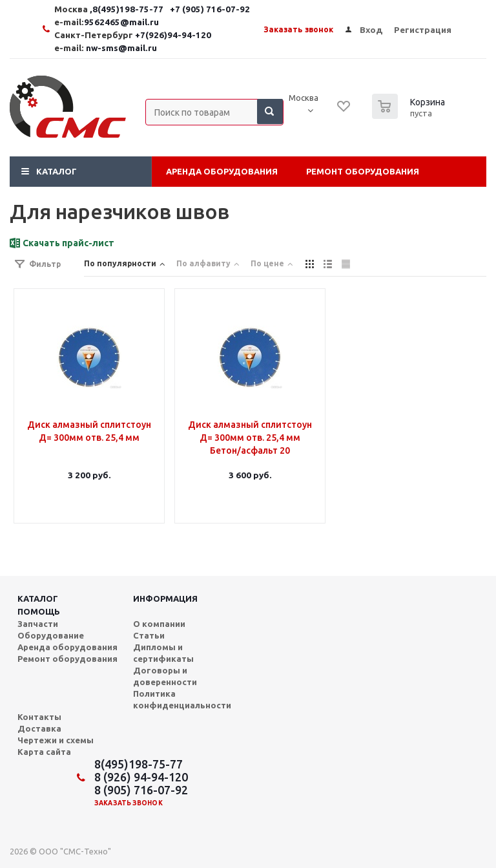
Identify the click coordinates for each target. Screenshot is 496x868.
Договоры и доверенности (165, 676)
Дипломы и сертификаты (163, 653)
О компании (159, 624)
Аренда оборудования (222, 171)
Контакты (39, 717)
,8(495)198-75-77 (128, 9)
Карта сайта (44, 752)
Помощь (39, 611)
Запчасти (38, 624)
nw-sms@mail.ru (121, 48)
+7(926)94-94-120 (173, 35)
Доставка (39, 728)
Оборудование (51, 635)
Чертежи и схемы (56, 740)
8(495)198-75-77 (139, 764)
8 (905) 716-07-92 (141, 790)
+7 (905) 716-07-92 (210, 9)
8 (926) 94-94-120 (141, 777)
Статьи (149, 635)
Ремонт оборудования (363, 171)
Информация (165, 598)
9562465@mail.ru (121, 22)
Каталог (57, 171)
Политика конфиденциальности (182, 699)
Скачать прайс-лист (68, 243)
